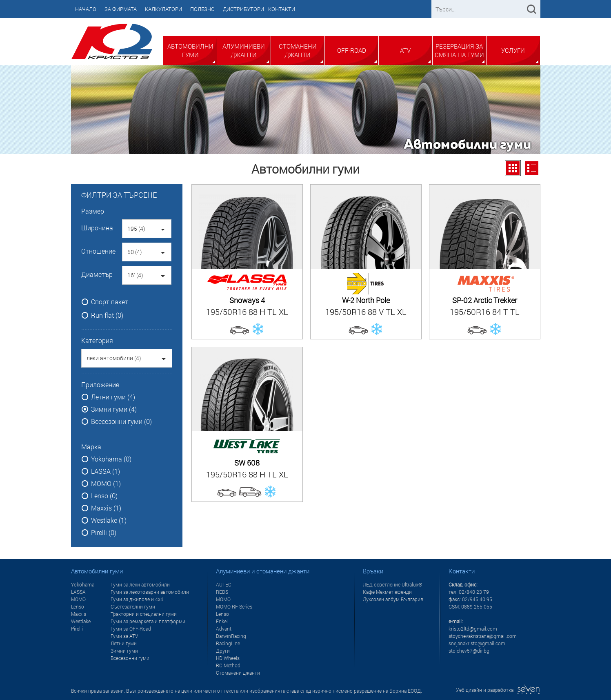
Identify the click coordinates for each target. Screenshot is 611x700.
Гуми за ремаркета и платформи (148, 621)
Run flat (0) (107, 315)
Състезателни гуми (133, 606)
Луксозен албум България (393, 599)
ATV (405, 50)
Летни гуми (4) (113, 397)
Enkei (222, 621)
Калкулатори (163, 9)
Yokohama (83, 584)
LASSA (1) (106, 471)
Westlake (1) (109, 520)
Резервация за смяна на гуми (459, 50)
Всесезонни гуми (130, 658)
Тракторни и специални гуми (144, 614)
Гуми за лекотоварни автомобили (150, 592)
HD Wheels (228, 658)
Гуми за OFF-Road (131, 629)
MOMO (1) (106, 484)
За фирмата (121, 9)
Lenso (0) (104, 496)
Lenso (78, 606)
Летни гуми (124, 643)
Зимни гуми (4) (114, 409)
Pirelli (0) (104, 533)
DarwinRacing (231, 636)
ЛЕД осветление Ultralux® (393, 584)
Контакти (282, 9)
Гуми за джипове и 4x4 (137, 599)
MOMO (78, 599)
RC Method (228, 665)
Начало (86, 9)
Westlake (81, 621)
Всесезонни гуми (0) (121, 421)
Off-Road (352, 50)
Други (223, 651)
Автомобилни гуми (190, 50)
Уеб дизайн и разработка (498, 690)
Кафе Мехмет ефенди (387, 592)
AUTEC (224, 584)
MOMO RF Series (234, 606)
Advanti (224, 629)
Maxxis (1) (106, 508)
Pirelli (77, 629)
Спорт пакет (110, 302)
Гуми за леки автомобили (140, 584)
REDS (222, 592)
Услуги (513, 50)
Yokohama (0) (111, 459)
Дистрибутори (243, 9)
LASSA (78, 592)
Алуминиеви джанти (244, 50)
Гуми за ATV (124, 636)
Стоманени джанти (298, 50)
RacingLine (228, 643)
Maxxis (79, 614)
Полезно (202, 9)
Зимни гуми (124, 651)
